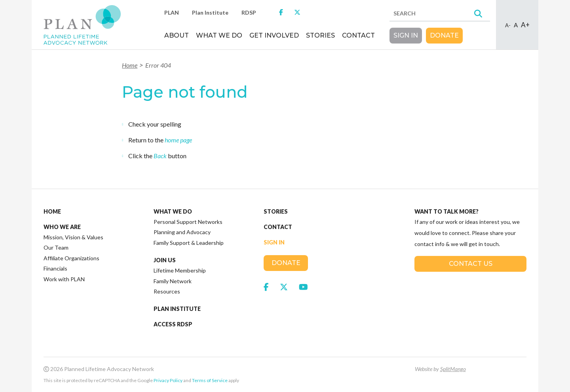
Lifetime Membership (180, 270)
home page (178, 140)
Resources (167, 291)
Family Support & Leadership (189, 243)
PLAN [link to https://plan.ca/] (172, 12)
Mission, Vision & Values (73, 237)
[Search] (478, 14)
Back (160, 156)
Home (130, 65)
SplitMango (453, 369)
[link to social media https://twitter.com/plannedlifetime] (284, 287)
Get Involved (274, 35)
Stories (320, 35)
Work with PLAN (64, 279)
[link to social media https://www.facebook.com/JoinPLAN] (266, 287)
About (177, 35)
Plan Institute (177, 309)
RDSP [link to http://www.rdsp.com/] (249, 12)
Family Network (173, 281)
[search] (440, 14)
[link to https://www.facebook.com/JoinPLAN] (281, 12)
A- (508, 26)
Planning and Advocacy (182, 232)
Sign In (406, 35)
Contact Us (471, 264)
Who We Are (62, 227)
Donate (444, 35)
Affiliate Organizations (71, 258)
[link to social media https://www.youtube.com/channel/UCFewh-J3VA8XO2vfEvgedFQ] (303, 287)
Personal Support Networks (188, 222)
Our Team (56, 247)
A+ (525, 25)
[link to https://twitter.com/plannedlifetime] (297, 12)
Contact (358, 35)
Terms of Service (210, 380)
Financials (55, 268)
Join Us (165, 260)
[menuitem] (177, 39)
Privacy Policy (168, 380)
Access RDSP (173, 324)
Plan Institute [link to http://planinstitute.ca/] (210, 12)
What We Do (219, 35)
